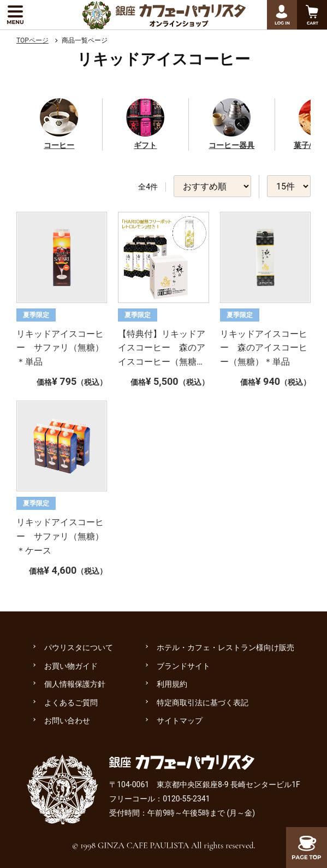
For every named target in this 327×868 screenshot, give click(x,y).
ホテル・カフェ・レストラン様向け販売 (225, 647)
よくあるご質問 (71, 703)
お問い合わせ (67, 721)
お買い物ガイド (71, 666)
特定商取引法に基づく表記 (203, 703)
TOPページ (32, 40)
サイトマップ (180, 721)
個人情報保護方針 (75, 684)
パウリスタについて (79, 647)
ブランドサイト (183, 666)
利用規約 (172, 684)
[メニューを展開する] (15, 15)
